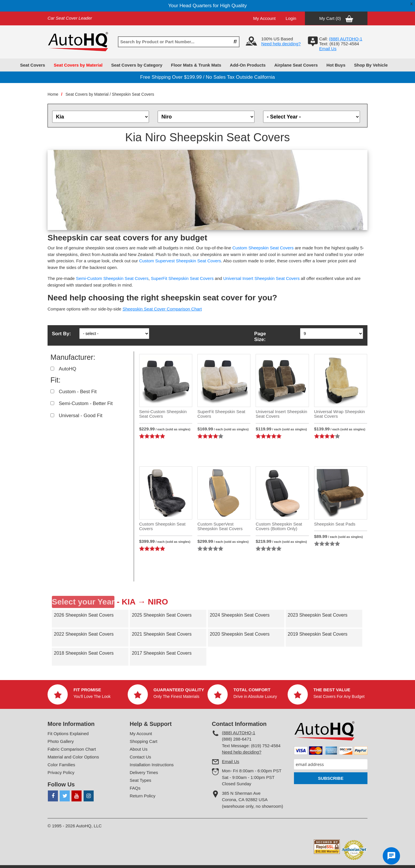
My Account (265, 18)
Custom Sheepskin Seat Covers (263, 248)
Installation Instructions (152, 765)
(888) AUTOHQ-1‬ (346, 39)
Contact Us (140, 757)
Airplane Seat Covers (296, 65)
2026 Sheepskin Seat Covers (84, 615)
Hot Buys (336, 65)
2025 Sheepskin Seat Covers (162, 615)
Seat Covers (33, 65)
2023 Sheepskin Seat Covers (317, 615)
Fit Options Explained (68, 734)
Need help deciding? (281, 44)
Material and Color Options (73, 757)
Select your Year (83, 602)
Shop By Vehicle (371, 65)
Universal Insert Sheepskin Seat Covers (262, 278)
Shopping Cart (144, 741)
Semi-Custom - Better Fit (86, 403)
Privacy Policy (61, 772)
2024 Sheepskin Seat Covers (240, 615)
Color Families (61, 765)
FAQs (135, 788)
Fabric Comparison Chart (72, 749)
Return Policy (143, 796)
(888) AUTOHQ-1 (239, 733)
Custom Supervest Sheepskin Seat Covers (180, 261)
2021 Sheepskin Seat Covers (162, 634)
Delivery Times (144, 772)
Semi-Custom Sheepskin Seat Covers (112, 278)
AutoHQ (67, 369)
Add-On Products (248, 65)
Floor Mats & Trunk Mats (196, 65)
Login (291, 18)
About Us (139, 749)
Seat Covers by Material (78, 65)
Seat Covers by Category (137, 65)
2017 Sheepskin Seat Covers (162, 653)
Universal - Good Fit (81, 416)
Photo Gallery (61, 741)
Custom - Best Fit (78, 392)
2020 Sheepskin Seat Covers (240, 634)
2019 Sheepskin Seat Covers (317, 634)
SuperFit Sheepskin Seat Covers (182, 278)
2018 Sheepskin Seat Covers (84, 653)
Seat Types (140, 780)
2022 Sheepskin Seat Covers (84, 634)
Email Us (328, 49)
